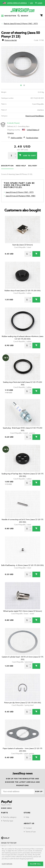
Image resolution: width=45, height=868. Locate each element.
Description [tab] (7, 166)
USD (31, 3)
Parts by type (8, 821)
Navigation (9, 16)
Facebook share (32, 138)
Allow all (35, 864)
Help (27, 817)
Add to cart (29, 156)
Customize (7, 864)
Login (39, 3)
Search (23, 16)
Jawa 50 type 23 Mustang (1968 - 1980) (21, 196)
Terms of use (31, 832)
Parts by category (10, 817)
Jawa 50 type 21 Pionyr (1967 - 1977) (24, 23)
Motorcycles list (9, 40)
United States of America (17, 3)
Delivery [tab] (33, 166)
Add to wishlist (16, 138)
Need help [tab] (21, 166)
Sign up (39, 791)
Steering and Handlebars (35, 116)
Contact (29, 828)
